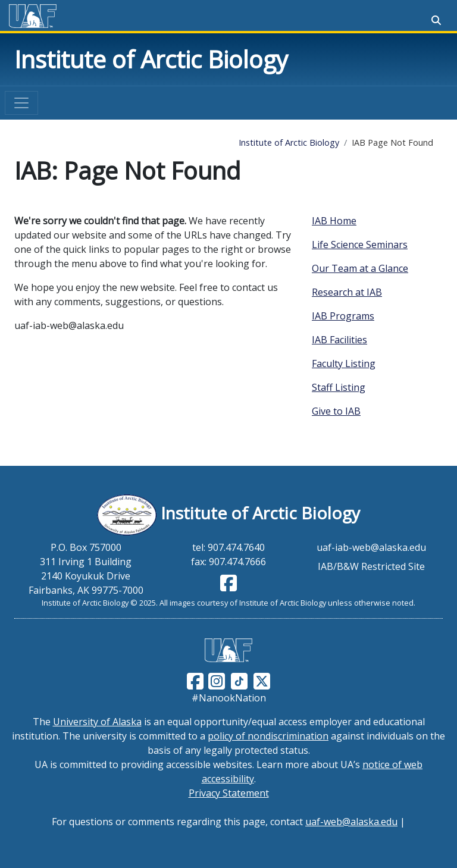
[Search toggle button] (436, 20)
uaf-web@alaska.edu (351, 822)
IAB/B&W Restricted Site (371, 566)
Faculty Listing (344, 364)
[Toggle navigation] (21, 103)
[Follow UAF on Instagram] (215, 680)
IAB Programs (343, 316)
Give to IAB (336, 411)
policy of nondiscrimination (268, 736)
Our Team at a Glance (360, 268)
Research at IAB (347, 292)
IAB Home (334, 221)
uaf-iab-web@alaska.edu (371, 547)
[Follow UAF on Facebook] (195, 680)
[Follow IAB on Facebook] (228, 587)
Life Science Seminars (360, 245)
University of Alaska (97, 722)
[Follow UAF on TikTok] (239, 680)
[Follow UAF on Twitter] (262, 680)
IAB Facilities (339, 340)
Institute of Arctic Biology (151, 59)
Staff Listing (339, 387)
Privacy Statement (229, 793)
